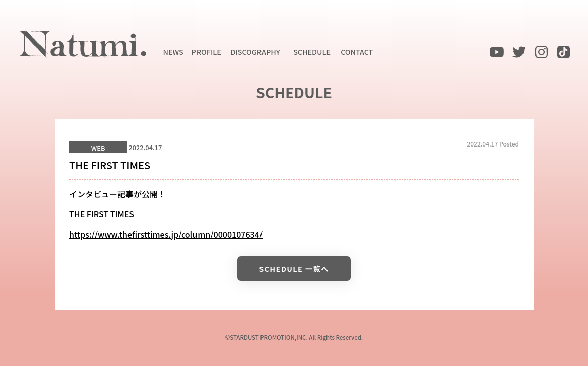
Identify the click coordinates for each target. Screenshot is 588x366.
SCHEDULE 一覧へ (294, 269)
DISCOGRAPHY (255, 52)
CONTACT (357, 52)
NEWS (173, 52)
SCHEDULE (312, 52)
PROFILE (207, 52)
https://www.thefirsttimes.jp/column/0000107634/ (166, 234)
